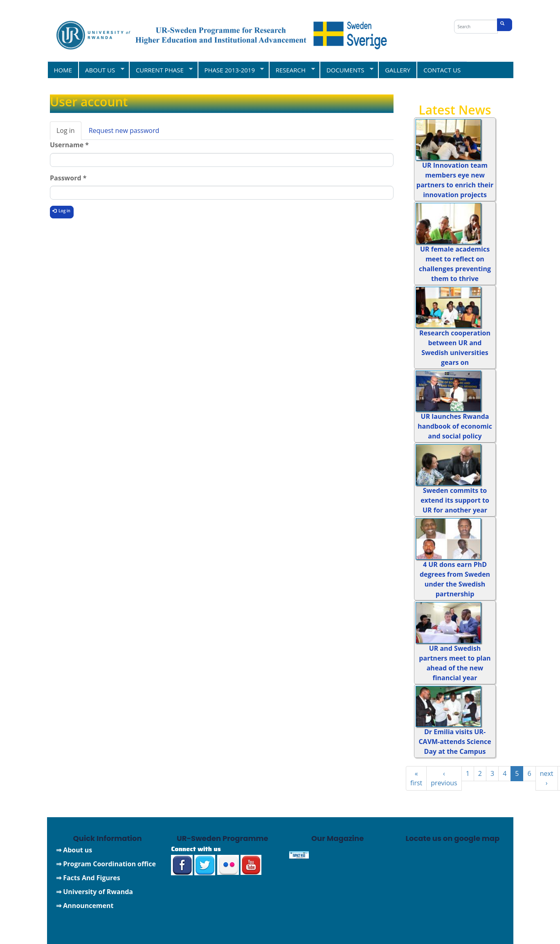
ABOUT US (101, 70)
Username (69, 145)
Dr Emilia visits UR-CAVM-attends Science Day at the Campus (455, 742)
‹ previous (444, 778)
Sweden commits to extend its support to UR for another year (455, 500)
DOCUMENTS (346, 70)
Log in (69, 133)
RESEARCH (292, 70)
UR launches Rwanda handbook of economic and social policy (455, 426)
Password (68, 178)
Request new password (124, 130)
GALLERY (398, 70)
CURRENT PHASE (161, 70)
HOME (63, 70)
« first (416, 778)
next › (547, 778)
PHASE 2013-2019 (231, 70)
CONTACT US (442, 70)
